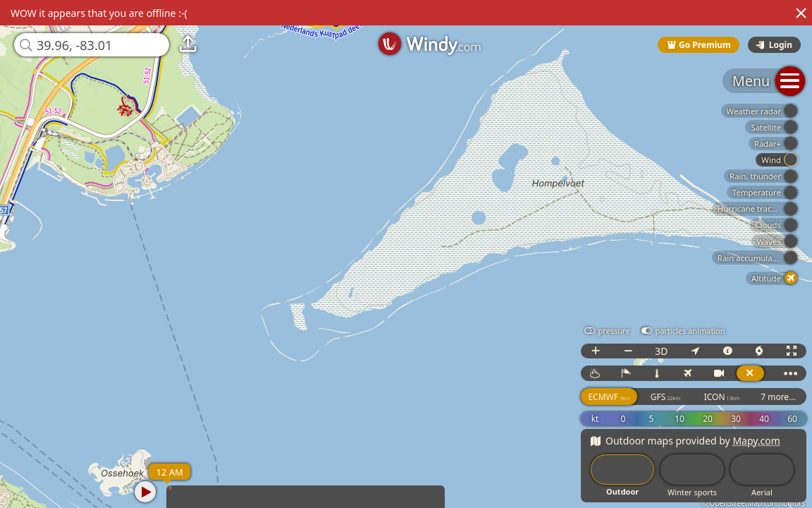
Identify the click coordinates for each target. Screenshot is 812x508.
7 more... (778, 397)
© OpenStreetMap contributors (753, 503)
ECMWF (609, 397)
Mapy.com (756, 441)
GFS (665, 397)
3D (661, 351)
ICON (722, 397)
